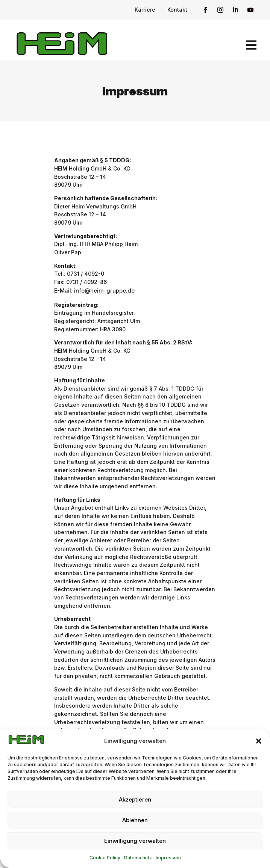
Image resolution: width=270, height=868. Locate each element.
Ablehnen (135, 820)
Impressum (168, 858)
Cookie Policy (105, 858)
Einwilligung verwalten (135, 841)
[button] (259, 741)
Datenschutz (138, 858)
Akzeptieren (135, 799)
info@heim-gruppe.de (104, 291)
